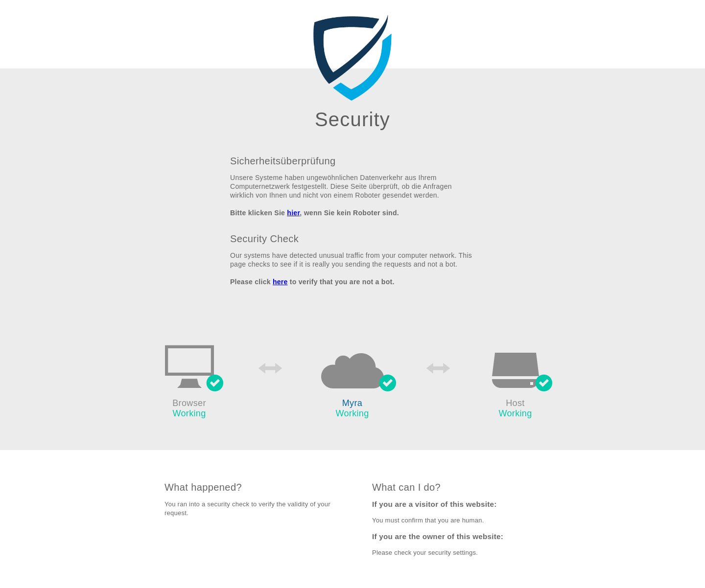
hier (293, 213)
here (280, 282)
